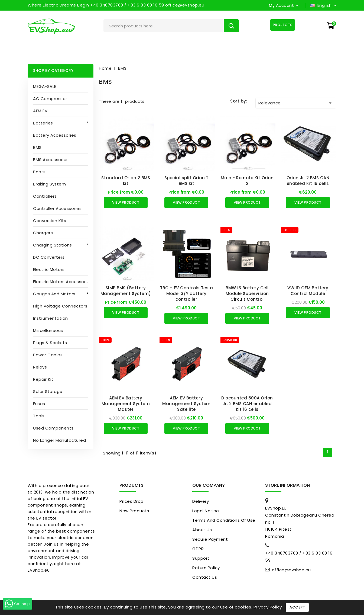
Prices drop (131, 501)
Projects (282, 25)
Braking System (49, 184)
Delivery (201, 501)
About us (202, 530)
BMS (37, 147)
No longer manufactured (59, 440)
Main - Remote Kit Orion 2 (247, 181)
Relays (40, 367)
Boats (39, 172)
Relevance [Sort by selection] (296, 103)
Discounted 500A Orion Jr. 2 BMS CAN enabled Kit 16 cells (247, 404)
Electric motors (49, 269)
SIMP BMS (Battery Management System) (126, 291)
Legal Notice (206, 511)
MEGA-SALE (45, 86)
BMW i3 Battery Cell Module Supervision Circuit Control (247, 294)
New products (134, 511)
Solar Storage (48, 391)
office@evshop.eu (291, 570)
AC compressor (50, 99)
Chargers (43, 233)
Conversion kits (50, 221)
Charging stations (53, 245)
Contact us (205, 577)
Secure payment (210, 539)
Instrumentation (51, 318)
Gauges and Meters (55, 294)
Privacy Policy (268, 607)
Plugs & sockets (50, 343)
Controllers (45, 196)
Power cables (48, 355)
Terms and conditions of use (224, 520)
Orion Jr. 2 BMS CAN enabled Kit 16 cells (308, 181)
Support (201, 558)
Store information (287, 485)
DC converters (49, 257)
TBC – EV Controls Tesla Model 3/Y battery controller (187, 294)
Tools (39, 416)
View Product (126, 202)
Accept (297, 607)
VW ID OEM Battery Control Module (308, 291)
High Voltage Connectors (60, 306)
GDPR (198, 549)
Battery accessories (55, 135)
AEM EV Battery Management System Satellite (186, 404)
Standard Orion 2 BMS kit (126, 181)
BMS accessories (51, 160)
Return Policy (206, 568)
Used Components (53, 428)
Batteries (44, 123)
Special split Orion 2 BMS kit (187, 181)
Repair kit (43, 379)
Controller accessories (57, 208)
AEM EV (40, 111)
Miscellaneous (48, 330)
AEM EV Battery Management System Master (126, 404)
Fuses (39, 404)
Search (231, 26)
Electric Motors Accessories (62, 282)
